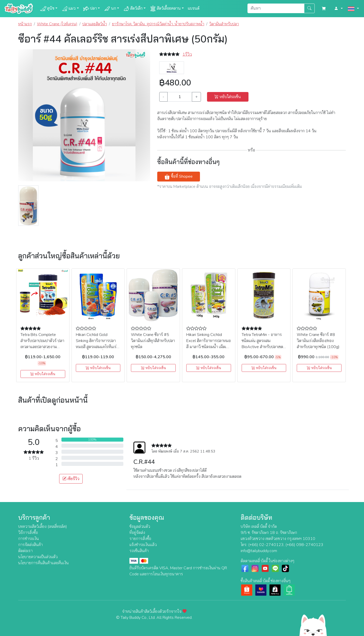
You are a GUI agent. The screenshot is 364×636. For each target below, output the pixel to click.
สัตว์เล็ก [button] (133, 9)
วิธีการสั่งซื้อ (28, 533)
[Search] (276, 8)
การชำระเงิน (29, 539)
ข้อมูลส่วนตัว (140, 527)
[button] (338, 9)
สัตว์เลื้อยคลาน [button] (165, 9)
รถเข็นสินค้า (139, 551)
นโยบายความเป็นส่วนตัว (38, 557)
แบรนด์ (194, 8)
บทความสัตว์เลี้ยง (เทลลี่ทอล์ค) (43, 527)
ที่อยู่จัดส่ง (137, 533)
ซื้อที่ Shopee (178, 177)
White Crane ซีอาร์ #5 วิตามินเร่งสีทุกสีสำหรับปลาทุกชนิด (153, 341)
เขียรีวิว (71, 479)
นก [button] (110, 9)
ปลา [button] (90, 9)
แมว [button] (69, 9)
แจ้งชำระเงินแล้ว (143, 545)
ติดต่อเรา (25, 551)
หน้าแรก (25, 24)
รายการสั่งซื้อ (140, 539)
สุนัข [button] (47, 9)
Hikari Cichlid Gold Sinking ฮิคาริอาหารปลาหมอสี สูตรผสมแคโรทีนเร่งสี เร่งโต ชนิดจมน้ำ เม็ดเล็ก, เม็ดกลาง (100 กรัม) (97, 347)
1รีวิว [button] (187, 54)
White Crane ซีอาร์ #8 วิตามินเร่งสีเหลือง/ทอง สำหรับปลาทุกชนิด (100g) (318, 341)
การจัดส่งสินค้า (30, 545)
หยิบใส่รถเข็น (228, 97)
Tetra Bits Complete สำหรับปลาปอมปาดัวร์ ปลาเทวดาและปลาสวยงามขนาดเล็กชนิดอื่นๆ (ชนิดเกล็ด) (42, 347)
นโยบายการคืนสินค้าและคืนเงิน (43, 563)
